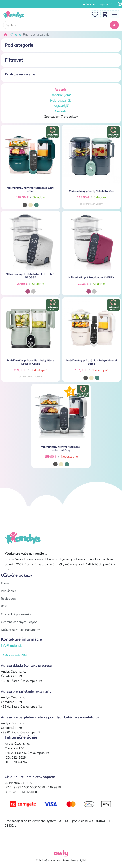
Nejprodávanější (61, 101)
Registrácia (105, 4)
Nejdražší (61, 111)
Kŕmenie (15, 35)
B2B (4, 606)
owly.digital (79, 860)
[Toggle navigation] (114, 14)
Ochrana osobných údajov (19, 622)
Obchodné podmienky (16, 614)
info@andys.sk (11, 646)
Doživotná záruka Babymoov (20, 630)
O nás (5, 583)
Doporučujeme (61, 95)
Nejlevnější (61, 106)
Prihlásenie (88, 4)
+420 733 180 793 (14, 655)
